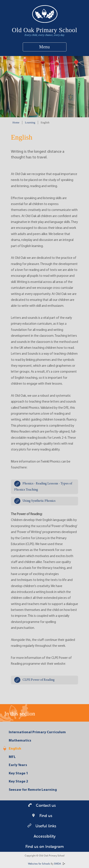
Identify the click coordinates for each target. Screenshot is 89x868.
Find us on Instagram (44, 847)
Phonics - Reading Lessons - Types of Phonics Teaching (43, 487)
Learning (30, 122)
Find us (45, 816)
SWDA (58, 864)
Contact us (45, 805)
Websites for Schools (39, 864)
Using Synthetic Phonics (39, 501)
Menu (44, 47)
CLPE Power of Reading (39, 680)
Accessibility (45, 836)
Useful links (45, 826)
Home (16, 122)
